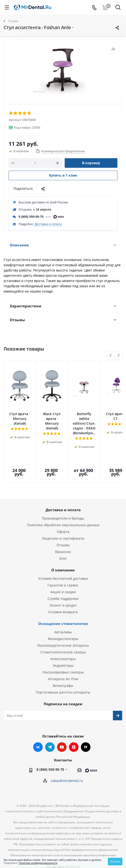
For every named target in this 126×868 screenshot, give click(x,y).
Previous (111, 355)
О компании (63, 542)
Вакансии (63, 524)
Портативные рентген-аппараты (63, 665)
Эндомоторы (63, 638)
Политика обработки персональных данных (63, 497)
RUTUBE (86, 720)
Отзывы (63, 518)
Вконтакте (38, 720)
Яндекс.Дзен (74, 720)
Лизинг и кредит (63, 578)
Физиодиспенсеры (63, 611)
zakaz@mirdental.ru (67, 753)
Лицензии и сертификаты (63, 511)
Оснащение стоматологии (63, 596)
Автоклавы (63, 605)
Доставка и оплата (48, 224)
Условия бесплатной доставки (63, 551)
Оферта (63, 504)
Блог (63, 531)
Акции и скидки (63, 564)
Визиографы (63, 658)
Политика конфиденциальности (38, 863)
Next (118, 355)
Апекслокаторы (63, 631)
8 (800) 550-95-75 (31, 217)
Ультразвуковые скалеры (63, 645)
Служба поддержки (63, 571)
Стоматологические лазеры (63, 625)
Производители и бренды (63, 491)
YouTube (62, 720)
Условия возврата (63, 584)
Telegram (50, 720)
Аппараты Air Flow (63, 651)
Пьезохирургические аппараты (63, 618)
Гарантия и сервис (63, 558)
